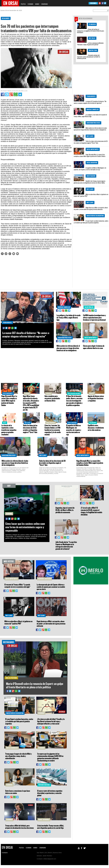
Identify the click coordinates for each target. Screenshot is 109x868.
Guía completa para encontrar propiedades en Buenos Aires (52, 398)
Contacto (5, 853)
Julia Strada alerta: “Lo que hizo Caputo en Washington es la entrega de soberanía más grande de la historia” (66, 545)
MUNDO (37, 4)
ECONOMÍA (30, 4)
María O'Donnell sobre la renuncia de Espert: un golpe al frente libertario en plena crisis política (35, 685)
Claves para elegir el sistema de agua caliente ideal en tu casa (94, 347)
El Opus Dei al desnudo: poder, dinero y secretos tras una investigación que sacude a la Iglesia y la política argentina (74, 401)
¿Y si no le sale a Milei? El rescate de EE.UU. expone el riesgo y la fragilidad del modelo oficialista (91, 511)
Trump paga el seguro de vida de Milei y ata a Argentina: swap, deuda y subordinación (18, 756)
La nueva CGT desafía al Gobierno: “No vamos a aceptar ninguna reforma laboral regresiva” (90, 102)
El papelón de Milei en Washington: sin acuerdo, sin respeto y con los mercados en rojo (90, 169)
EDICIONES (93, 3)
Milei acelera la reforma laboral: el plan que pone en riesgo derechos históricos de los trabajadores (90, 129)
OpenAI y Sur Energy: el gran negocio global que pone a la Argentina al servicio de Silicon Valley (90, 182)
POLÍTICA (23, 4)
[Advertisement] (35, 273)
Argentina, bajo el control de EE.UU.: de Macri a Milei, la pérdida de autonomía (65, 510)
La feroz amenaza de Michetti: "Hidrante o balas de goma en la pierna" (90, 44)
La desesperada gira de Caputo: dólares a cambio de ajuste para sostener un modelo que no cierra (51, 587)
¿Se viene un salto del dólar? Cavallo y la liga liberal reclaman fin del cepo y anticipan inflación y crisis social (51, 721)
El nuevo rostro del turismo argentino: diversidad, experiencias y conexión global (50, 793)
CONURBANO (44, 4)
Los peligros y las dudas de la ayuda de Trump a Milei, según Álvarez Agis (90, 116)
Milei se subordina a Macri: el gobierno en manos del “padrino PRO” (91, 195)
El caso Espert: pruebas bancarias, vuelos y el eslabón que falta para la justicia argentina (91, 222)
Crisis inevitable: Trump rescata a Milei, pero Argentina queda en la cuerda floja (51, 827)
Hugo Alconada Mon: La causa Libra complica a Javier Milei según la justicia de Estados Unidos (90, 155)
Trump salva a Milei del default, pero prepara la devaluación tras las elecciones (19, 827)
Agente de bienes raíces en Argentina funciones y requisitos (96, 398)
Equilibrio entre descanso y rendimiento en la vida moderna (96, 428)
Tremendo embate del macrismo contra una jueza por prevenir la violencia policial (88, 57)
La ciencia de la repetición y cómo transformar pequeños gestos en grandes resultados (9, 430)
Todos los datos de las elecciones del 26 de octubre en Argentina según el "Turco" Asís (91, 142)
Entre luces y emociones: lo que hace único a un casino (18, 792)
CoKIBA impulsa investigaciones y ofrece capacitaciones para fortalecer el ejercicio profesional (94, 318)
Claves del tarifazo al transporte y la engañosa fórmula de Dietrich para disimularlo (90, 31)
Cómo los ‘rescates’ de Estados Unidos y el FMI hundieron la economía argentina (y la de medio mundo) (53, 430)
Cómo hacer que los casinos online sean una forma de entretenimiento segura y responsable (25, 527)
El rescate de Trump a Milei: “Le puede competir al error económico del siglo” (17, 586)
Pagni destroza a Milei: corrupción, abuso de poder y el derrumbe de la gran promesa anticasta (91, 208)
